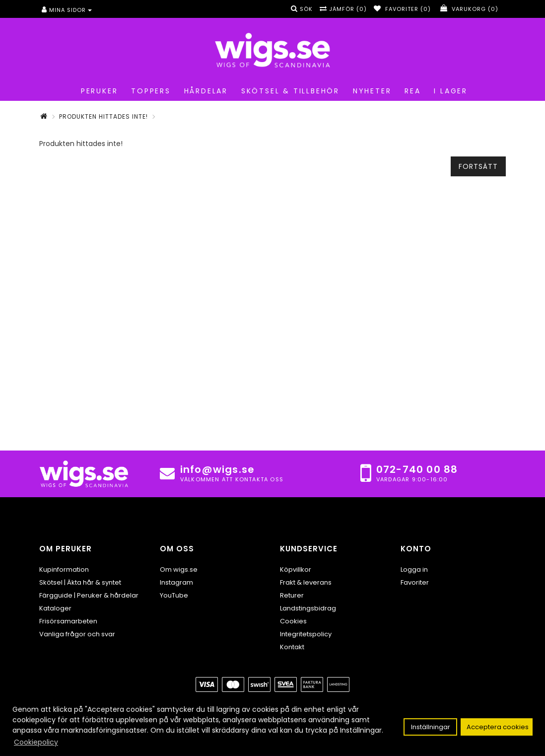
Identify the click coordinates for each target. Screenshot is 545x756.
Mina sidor (67, 10)
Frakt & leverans (306, 582)
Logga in (414, 569)
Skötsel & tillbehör (289, 91)
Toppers (149, 91)
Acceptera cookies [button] (498, 727)
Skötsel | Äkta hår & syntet (80, 582)
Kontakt (292, 647)
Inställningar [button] (431, 727)
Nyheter (370, 91)
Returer (292, 595)
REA (411, 91)
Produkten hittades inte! (103, 116)
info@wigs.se (217, 469)
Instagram (176, 582)
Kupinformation (64, 569)
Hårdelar (204, 91)
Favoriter (415, 582)
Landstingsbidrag (308, 608)
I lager (449, 91)
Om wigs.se (179, 569)
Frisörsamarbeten (68, 621)
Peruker (98, 91)
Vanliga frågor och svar (77, 634)
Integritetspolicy (306, 634)
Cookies (293, 621)
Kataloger (55, 608)
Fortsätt (478, 166)
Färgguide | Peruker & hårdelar (89, 595)
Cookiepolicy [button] (36, 742)
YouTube (174, 595)
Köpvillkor (296, 569)
